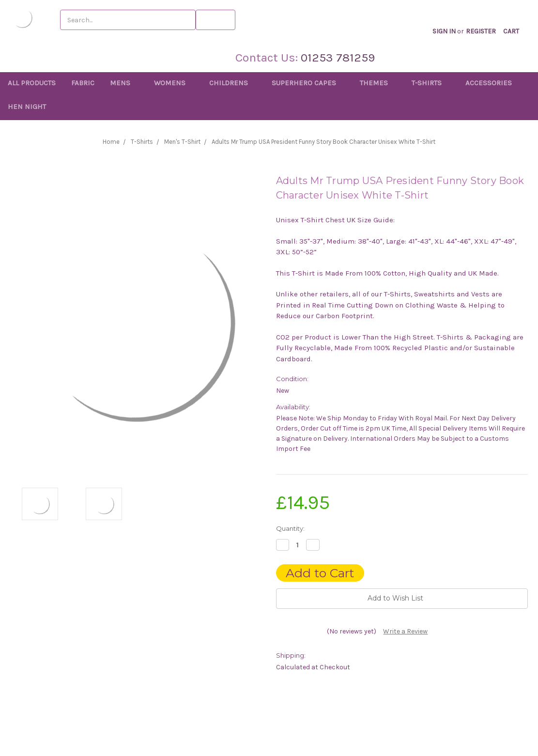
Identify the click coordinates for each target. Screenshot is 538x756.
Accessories (493, 83)
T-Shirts (431, 83)
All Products (32, 83)
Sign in (452, 21)
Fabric (83, 83)
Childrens (233, 83)
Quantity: (290, 528)
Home (111, 142)
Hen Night (27, 107)
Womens (174, 83)
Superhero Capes (308, 83)
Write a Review (405, 631)
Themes (378, 83)
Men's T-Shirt (182, 142)
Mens (124, 83)
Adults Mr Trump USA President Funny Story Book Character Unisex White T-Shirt (323, 142)
